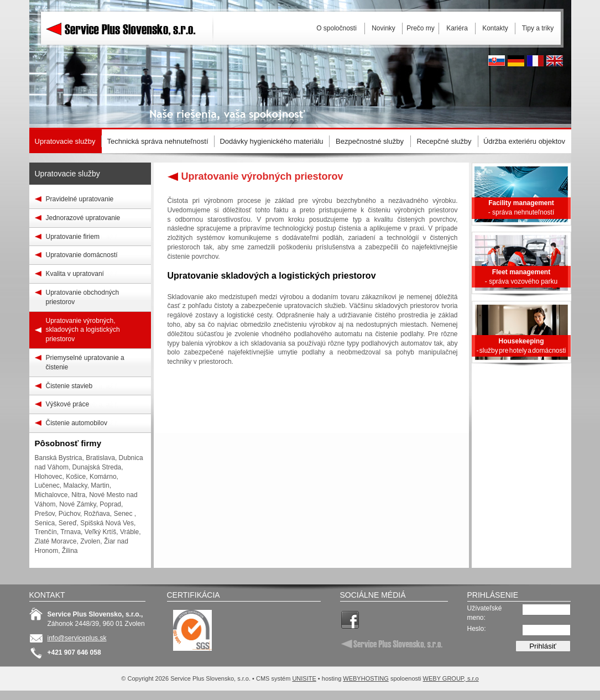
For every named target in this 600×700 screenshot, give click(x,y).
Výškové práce (68, 404)
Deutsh (516, 61)
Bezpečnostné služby (370, 141)
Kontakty (495, 28)
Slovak (497, 61)
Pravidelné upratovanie (80, 199)
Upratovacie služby (67, 174)
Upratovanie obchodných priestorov (83, 297)
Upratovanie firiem (73, 237)
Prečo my (421, 28)
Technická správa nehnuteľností (157, 141)
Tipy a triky (538, 28)
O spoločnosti (336, 28)
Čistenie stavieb (69, 386)
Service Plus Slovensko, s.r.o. (129, 55)
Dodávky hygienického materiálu (271, 141)
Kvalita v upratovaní (75, 274)
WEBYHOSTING (366, 678)
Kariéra (457, 28)
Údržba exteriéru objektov (524, 141)
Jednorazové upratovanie (83, 218)
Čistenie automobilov (77, 423)
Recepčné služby (444, 141)
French (535, 61)
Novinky (384, 28)
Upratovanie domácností (82, 255)
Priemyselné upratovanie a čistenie (85, 362)
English (555, 61)
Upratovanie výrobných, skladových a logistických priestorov (83, 330)
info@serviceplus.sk (77, 638)
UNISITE (304, 678)
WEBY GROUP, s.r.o (451, 678)
